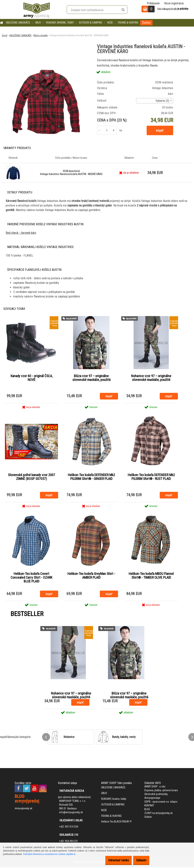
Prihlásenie (153, 3)
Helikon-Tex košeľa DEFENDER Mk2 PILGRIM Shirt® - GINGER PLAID (91, 477)
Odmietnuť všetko (113, 860)
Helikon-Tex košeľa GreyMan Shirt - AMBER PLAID (91, 576)
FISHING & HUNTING (128, 23)
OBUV (38, 23)
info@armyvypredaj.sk (71, 813)
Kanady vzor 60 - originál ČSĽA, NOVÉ (32, 378)
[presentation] (46, 738)
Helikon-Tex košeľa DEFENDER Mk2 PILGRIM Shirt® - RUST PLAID (151, 477)
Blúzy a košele (41, 35)
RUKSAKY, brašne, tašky (60, 23)
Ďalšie (146, 23)
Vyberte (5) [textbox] (162, 101)
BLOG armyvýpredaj (27, 800)
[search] (123, 10)
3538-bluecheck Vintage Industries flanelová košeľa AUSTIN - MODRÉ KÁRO (71, 173)
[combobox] (155, 101)
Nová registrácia (174, 3)
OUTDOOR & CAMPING (90, 23)
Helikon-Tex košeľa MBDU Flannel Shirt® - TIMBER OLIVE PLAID (151, 576)
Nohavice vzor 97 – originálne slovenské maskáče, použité (151, 378)
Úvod (5, 35)
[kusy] (107, 130)
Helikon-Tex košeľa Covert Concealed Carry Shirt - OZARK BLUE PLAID (31, 578)
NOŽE (110, 23)
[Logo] (37, 9)
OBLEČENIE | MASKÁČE (18, 23)
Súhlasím (139, 860)
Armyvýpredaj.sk (23, 809)
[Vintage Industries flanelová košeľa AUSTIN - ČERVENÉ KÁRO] (46, 59)
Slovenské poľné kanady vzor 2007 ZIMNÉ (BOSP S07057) (32, 477)
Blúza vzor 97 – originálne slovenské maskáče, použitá (91, 378)
